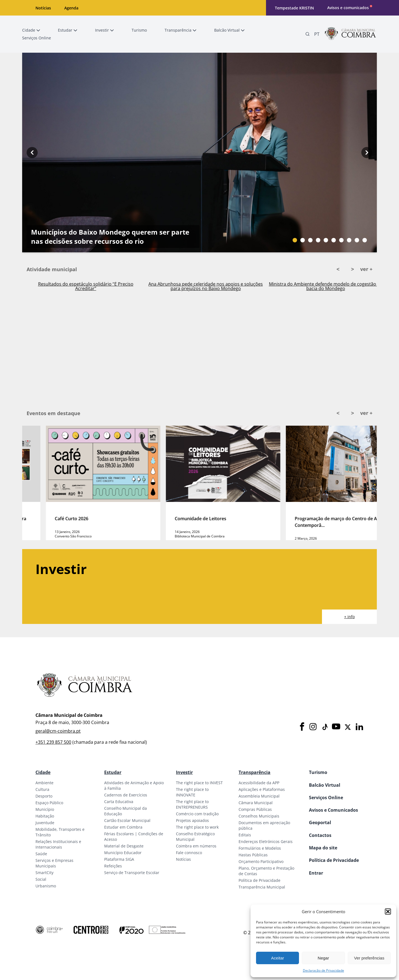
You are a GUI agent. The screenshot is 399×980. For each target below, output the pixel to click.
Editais (245, 835)
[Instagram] (313, 727)
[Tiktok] (324, 727)
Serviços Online (326, 798)
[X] (348, 727)
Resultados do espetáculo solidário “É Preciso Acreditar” (205, 286)
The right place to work (197, 827)
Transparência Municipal (262, 887)
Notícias (43, 8)
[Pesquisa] (308, 34)
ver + (366, 269)
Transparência (255, 772)
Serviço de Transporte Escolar (132, 873)
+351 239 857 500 (53, 742)
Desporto (44, 796)
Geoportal (320, 822)
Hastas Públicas (253, 855)
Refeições (113, 866)
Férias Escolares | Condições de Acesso (134, 836)
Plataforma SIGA (119, 859)
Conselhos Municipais (259, 816)
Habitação (45, 816)
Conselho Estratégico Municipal (195, 836)
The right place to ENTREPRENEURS (192, 804)
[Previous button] (32, 153)
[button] (388, 912)
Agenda (71, 8)
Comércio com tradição (197, 814)
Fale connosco (189, 853)
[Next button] (367, 153)
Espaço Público (49, 803)
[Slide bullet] (295, 240)
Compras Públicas (255, 809)
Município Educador (123, 853)
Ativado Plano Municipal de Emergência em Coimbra (85, 285)
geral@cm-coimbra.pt (58, 731)
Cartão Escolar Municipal (127, 820)
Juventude (45, 823)
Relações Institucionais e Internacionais (58, 844)
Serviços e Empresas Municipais (54, 863)
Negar (323, 958)
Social (41, 879)
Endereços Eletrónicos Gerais (266, 841)
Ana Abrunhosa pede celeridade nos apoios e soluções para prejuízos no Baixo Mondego (325, 286)
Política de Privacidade (259, 880)
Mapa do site (323, 848)
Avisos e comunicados (348, 8)
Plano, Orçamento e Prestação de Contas (266, 871)
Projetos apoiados (192, 820)
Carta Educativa (119, 802)
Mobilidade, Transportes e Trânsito (60, 832)
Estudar (113, 772)
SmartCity (44, 873)
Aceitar (277, 958)
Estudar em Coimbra (123, 827)
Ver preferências (369, 958)
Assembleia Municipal (259, 796)
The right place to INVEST (199, 783)
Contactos (320, 835)
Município (45, 809)
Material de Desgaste (124, 846)
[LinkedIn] (359, 727)
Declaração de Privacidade (323, 970)
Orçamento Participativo (261, 861)
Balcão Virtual (325, 785)
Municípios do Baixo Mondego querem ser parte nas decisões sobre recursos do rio (110, 237)
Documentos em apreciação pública (264, 825)
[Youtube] (336, 727)
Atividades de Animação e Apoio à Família (134, 785)
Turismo (318, 772)
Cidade (43, 772)
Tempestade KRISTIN (294, 8)
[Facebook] (302, 727)
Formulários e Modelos (260, 848)
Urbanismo (46, 886)
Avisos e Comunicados (333, 810)
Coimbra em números (196, 846)
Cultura (42, 789)
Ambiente (44, 783)
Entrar (316, 873)
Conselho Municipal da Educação (126, 811)
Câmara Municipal (256, 803)
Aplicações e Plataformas (262, 789)
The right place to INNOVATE (192, 792)
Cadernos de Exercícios (126, 795)
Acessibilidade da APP (259, 783)
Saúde (41, 854)
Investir (184, 772)
